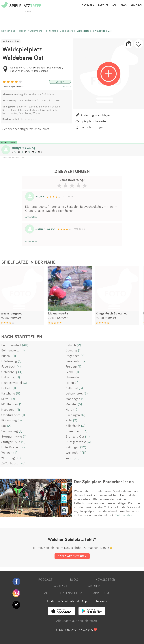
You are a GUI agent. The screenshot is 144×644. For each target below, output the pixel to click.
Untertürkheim (11, 447)
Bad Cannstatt (11, 345)
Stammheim (74, 431)
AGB (47, 593)
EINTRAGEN (88, 5)
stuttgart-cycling (23, 148)
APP (115, 5)
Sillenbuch (73, 426)
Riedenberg (9, 420)
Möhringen (73, 399)
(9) (83, 399)
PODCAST (45, 579)
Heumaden (73, 377)
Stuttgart (51, 31)
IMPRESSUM (100, 593)
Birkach (71, 345)
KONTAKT (60, 586)
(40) (25, 345)
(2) (79, 345)
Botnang (71, 350)
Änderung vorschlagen (96, 115)
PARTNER (103, 5)
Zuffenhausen (11, 463)
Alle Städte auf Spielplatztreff (77, 621)
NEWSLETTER (105, 579)
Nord (69, 409)
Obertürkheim (11, 415)
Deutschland (8, 31)
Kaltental (72, 388)
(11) (87, 436)
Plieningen (73, 415)
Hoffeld (6, 388)
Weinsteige (9, 458)
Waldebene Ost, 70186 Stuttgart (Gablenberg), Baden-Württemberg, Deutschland (36, 69)
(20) (77, 458)
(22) (83, 447)
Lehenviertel (74, 393)
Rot (4, 426)
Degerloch (73, 356)
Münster (71, 404)
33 (20, 152)
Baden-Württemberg (31, 31)
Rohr (69, 420)
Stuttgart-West (76, 442)
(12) (76, 409)
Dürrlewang (9, 361)
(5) (18, 393)
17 (14, 152)
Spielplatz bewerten (94, 121)
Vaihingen (72, 447)
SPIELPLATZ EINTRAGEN (72, 556)
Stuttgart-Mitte (12, 436)
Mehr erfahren (125, 515)
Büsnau (6, 356)
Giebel (70, 372)
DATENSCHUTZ (71, 593)
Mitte (5, 399)
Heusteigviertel (12, 383)
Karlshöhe (8, 393)
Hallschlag (8, 377)
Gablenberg (66, 31)
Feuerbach (9, 366)
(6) (83, 415)
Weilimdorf (73, 452)
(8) (86, 393)
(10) (12, 399)
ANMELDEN (137, 5)
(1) (23, 350)
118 (28, 152)
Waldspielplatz (11, 41)
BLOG (124, 5)
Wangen (7, 452)
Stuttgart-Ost (75, 436)
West (69, 458)
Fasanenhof (74, 361)
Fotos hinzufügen (92, 127)
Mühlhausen (10, 404)
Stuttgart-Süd (11, 442)
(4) (19, 366)
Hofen (70, 383)
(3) (84, 377)
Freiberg (71, 366)
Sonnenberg (10, 431)
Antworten (31, 217)
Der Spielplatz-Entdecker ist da (104, 482)
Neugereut (8, 409)
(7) (83, 356)
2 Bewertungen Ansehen (13, 87)
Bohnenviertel (11, 350)
